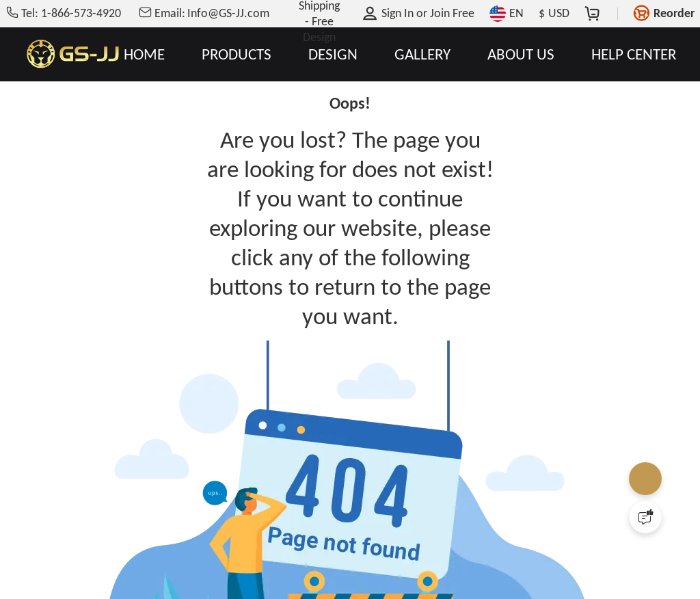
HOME (144, 54)
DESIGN (333, 54)
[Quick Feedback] (645, 517)
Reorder (674, 13)
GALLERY (422, 54)
